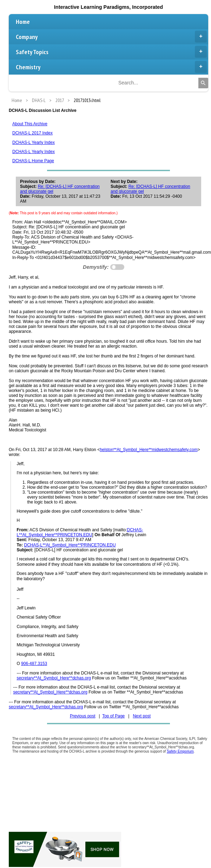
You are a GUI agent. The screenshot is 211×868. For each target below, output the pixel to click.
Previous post (83, 716)
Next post (142, 716)
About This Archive (30, 124)
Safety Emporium (180, 751)
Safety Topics (111, 52)
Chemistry (111, 67)
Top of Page (113, 716)
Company (111, 37)
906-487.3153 (34, 664)
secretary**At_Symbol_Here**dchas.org (54, 678)
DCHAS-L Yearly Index (34, 142)
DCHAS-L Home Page (33, 161)
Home (23, 22)
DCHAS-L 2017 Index (32, 133)
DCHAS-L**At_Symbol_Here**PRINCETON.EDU (80, 532)
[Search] (203, 83)
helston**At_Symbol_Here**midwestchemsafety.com (149, 450)
